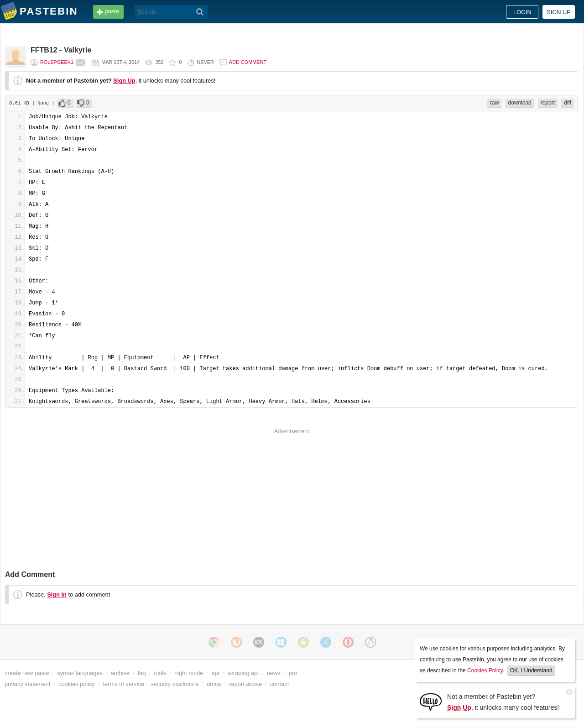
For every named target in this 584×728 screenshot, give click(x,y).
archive (120, 673)
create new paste (27, 673)
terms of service (124, 684)
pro (293, 673)
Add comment (248, 62)
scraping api (243, 673)
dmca (214, 684)
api (215, 673)
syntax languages (80, 673)
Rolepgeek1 (57, 62)
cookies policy (77, 684)
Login (522, 12)
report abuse (245, 684)
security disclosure (175, 684)
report (548, 103)
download (519, 103)
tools (160, 673)
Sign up (559, 12)
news (274, 673)
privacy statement (27, 684)
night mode (189, 673)
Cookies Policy (485, 670)
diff (568, 103)
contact (279, 684)
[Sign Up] (431, 701)
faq (142, 673)
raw (494, 103)
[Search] (200, 12)
